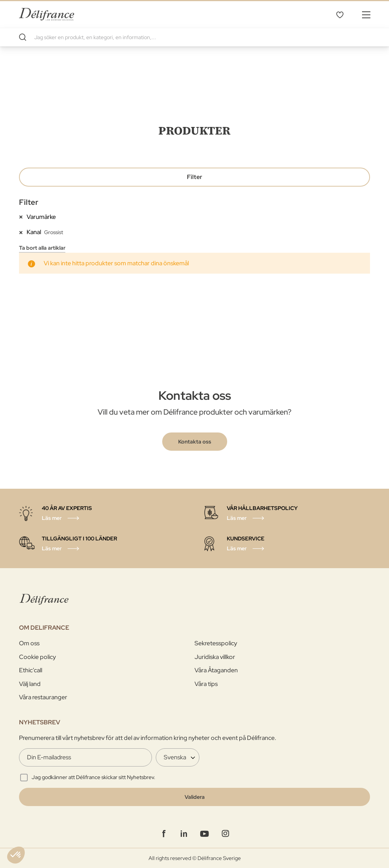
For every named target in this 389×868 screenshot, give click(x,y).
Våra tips (206, 684)
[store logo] (47, 14)
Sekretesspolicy (216, 643)
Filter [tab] (194, 177)
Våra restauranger (43, 697)
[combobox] (194, 37)
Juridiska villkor (215, 657)
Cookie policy (37, 657)
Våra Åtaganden (216, 670)
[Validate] (194, 797)
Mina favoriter (340, 14)
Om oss (29, 643)
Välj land (30, 684)
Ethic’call (31, 670)
